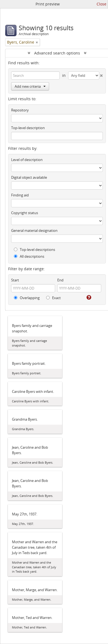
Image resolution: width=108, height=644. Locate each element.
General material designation (34, 230)
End (60, 280)
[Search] (35, 75)
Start (15, 280)
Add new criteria (30, 86)
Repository (20, 110)
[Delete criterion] (101, 74)
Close (101, 4)
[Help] (88, 297)
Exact (53, 298)
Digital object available (29, 177)
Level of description (27, 160)
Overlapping (27, 298)
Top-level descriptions (34, 250)
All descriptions (29, 256)
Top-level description (28, 128)
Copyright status (25, 213)
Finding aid (20, 195)
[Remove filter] (37, 42)
